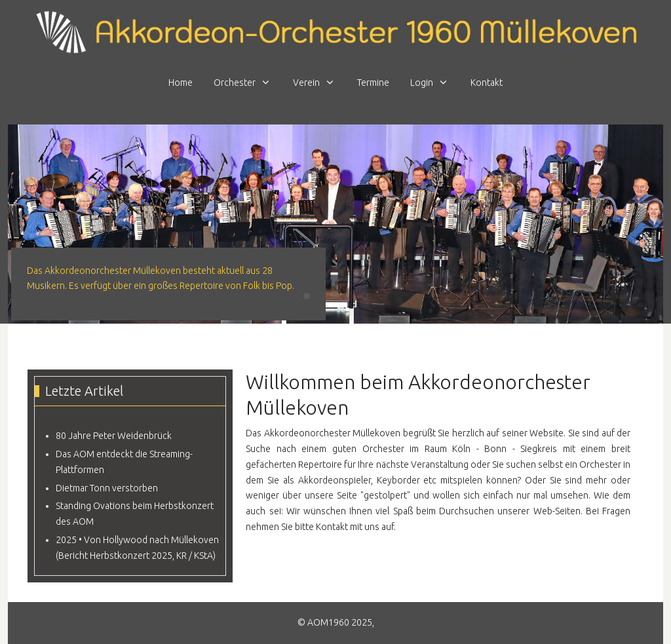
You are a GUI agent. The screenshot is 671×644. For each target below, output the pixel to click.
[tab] (307, 296)
